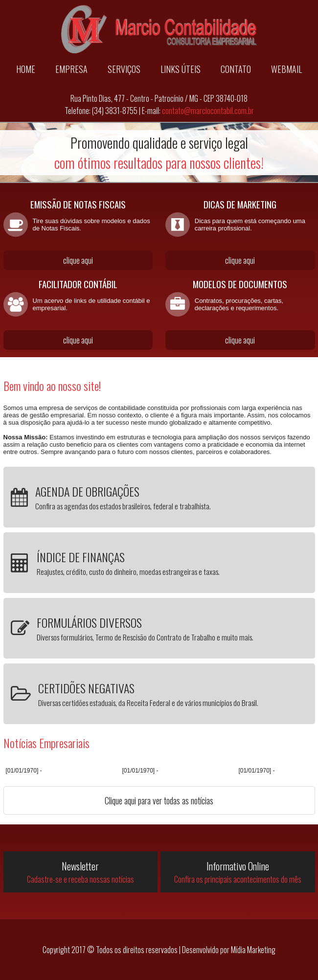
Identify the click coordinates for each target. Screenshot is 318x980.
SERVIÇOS (124, 69)
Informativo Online (238, 872)
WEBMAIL (286, 69)
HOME (26, 69)
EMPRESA (71, 69)
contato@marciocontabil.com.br (208, 111)
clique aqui (78, 260)
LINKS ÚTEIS (181, 69)
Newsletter (80, 872)
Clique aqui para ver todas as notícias (159, 800)
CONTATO (236, 69)
